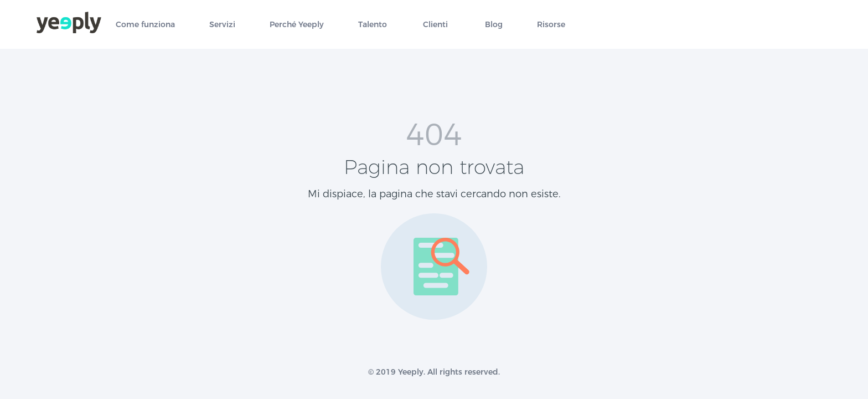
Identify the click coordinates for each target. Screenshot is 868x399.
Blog (494, 25)
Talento (373, 25)
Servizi (222, 25)
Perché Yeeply (297, 25)
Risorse (551, 25)
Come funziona (145, 25)
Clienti (435, 25)
